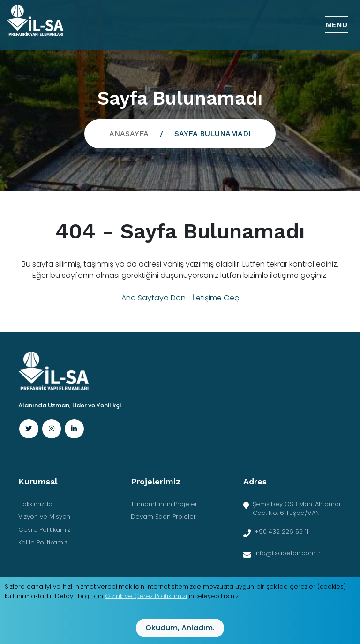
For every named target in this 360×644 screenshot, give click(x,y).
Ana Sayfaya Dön (154, 298)
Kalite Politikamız (43, 542)
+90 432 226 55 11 (281, 532)
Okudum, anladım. (180, 628)
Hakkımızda (35, 504)
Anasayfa (129, 134)
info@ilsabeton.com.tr (288, 553)
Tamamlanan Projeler (164, 504)
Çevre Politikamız (44, 530)
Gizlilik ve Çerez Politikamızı (146, 596)
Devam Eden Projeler (163, 517)
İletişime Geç (216, 298)
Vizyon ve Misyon (44, 517)
